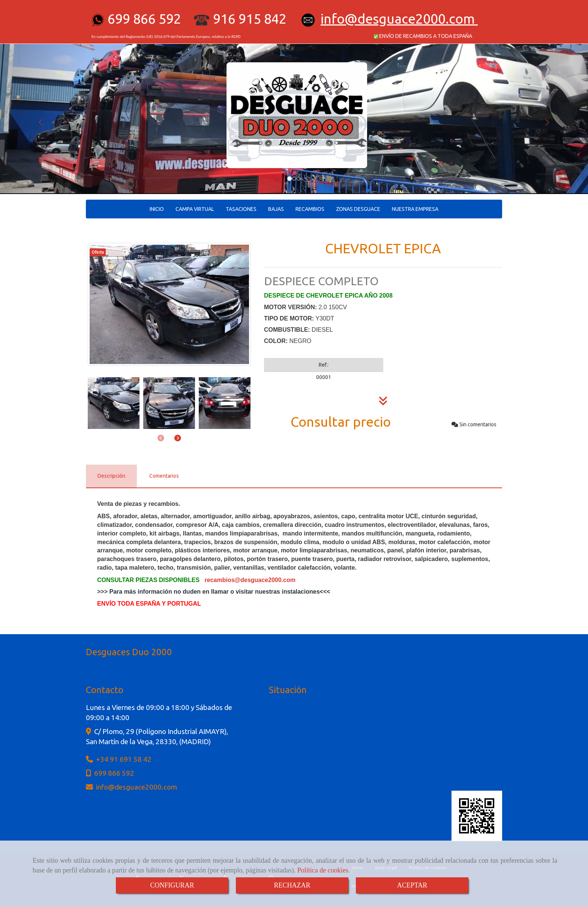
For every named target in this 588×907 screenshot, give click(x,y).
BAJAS (276, 209)
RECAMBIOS (310, 209)
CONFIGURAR (172, 885)
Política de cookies (323, 870)
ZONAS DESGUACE (358, 209)
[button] (44, 119)
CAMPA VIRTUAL (195, 209)
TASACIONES (241, 209)
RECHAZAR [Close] (292, 885)
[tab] (111, 476)
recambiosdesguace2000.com (250, 580)
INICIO (157, 209)
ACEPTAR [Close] (412, 885)
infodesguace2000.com (398, 19)
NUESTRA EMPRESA (415, 209)
